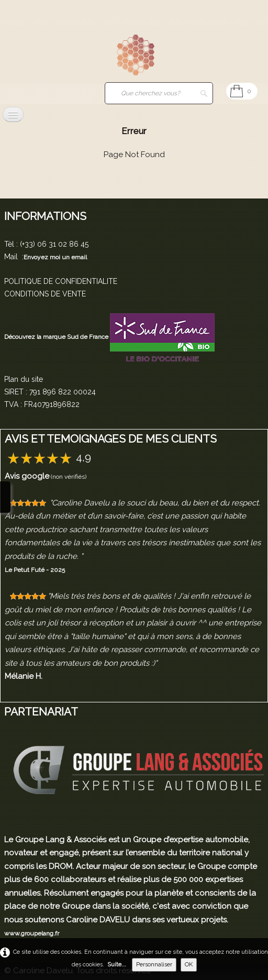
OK (189, 965)
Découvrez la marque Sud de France (57, 337)
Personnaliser (154, 965)
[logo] (24, 56)
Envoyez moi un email (55, 257)
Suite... (117, 965)
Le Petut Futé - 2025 (35, 570)
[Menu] (13, 114)
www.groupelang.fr (32, 933)
